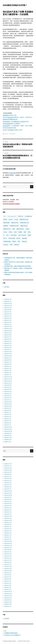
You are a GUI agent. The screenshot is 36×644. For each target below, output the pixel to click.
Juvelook (5, 126)
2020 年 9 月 (8, 433)
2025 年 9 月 (8, 308)
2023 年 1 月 (8, 375)
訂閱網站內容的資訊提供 (11, 633)
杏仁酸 (16, 219)
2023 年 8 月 (8, 360)
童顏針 (29, 235)
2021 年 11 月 (8, 404)
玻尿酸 (20, 232)
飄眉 (11, 245)
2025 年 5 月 (8, 316)
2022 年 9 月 (8, 383)
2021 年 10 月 (8, 406)
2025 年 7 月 (8, 312)
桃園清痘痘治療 (24, 219)
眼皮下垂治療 (22, 235)
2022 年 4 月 (8, 393)
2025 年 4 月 (8, 318)
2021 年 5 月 (8, 417)
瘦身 (29, 232)
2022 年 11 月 (8, 379)
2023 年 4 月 (8, 368)
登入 (5, 631)
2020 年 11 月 (8, 429)
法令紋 (5, 232)
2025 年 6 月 (8, 314)
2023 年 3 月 (8, 370)
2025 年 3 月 (8, 320)
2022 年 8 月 (8, 385)
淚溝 (15, 232)
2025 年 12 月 (8, 303)
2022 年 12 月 (8, 377)
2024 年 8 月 (8, 335)
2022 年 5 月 (8, 391)
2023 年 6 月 (8, 364)
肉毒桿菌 (24, 238)
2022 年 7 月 (8, 387)
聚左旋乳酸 (12, 238)
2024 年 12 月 (8, 326)
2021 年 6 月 (8, 414)
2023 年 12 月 (8, 352)
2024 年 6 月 (8, 339)
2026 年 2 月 (8, 299)
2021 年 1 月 (8, 425)
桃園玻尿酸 (6, 223)
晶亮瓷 (11, 219)
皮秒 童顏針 (14, 235)
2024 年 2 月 (8, 347)
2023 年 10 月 (8, 356)
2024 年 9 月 (8, 333)
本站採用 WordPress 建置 (24, 641)
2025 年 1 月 (8, 324)
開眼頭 (14, 241)
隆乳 (19, 241)
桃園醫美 (6, 226)
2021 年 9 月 (8, 408)
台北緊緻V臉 (28, 216)
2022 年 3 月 (8, 396)
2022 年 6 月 (8, 389)
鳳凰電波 (17, 245)
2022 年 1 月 (8, 400)
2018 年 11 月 (8, 440)
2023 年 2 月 (8, 373)
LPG (5, 216)
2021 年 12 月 (8, 402)
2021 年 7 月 (8, 412)
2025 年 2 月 (8, 322)
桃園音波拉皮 (7, 229)
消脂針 (11, 232)
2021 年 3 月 (8, 421)
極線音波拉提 (20, 229)
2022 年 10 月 (8, 381)
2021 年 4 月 (8, 419)
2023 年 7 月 (8, 362)
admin (7, 134)
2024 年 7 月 (8, 337)
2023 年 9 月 (8, 358)
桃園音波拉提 (24, 226)
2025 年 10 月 (8, 306)
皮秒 (8, 235)
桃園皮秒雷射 (15, 223)
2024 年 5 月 (8, 341)
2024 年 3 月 (8, 345)
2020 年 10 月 (8, 431)
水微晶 (27, 229)
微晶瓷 (5, 219)
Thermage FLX (12, 216)
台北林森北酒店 (12, 173)
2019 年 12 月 (8, 437)
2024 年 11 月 (8, 329)
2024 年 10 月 (8, 331)
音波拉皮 (6, 245)
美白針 (5, 238)
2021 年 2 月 (8, 423)
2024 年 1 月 (8, 349)
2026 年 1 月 (8, 301)
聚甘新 (18, 238)
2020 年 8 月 (8, 435)
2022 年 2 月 (8, 398)
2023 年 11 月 (8, 354)
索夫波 (10, 117)
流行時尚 (7, 287)
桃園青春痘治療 (14, 226)
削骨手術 (21, 216)
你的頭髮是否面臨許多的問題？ (15, 5)
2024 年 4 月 (8, 343)
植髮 (14, 229)
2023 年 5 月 (8, 366)
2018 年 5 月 (8, 442)
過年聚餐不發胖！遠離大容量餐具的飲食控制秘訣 (18, 266)
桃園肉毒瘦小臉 (24, 223)
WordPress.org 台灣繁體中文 (12, 635)
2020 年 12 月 (8, 427)
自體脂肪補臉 (7, 241)
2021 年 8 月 (8, 410)
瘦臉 (25, 232)
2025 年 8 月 (8, 310)
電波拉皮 (24, 241)
